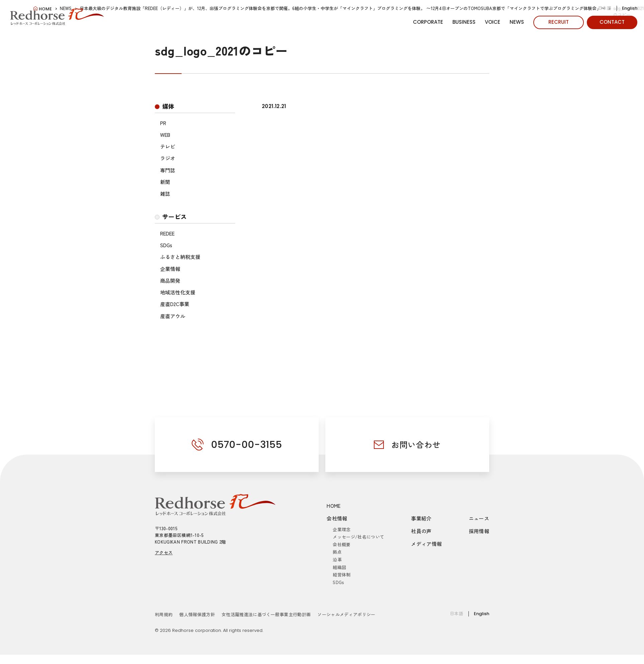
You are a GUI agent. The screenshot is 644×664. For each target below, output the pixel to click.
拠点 (337, 552)
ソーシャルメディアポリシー (346, 614)
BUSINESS (464, 22)
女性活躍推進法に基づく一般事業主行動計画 (266, 614)
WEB (165, 135)
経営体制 (342, 575)
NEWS (517, 22)
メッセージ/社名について (358, 537)
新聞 (165, 182)
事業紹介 (421, 518)
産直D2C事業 (175, 304)
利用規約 (164, 614)
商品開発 (170, 280)
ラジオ (168, 158)
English (630, 8)
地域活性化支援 (178, 292)
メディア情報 (426, 544)
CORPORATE (428, 22)
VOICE (493, 22)
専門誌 (168, 170)
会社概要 (342, 544)
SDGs (166, 245)
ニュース (479, 518)
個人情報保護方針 (197, 614)
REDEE (167, 233)
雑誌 (165, 194)
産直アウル (173, 316)
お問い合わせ (416, 444)
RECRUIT (559, 22)
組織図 (339, 567)
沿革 (337, 559)
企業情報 (170, 269)
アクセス (164, 552)
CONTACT (612, 22)
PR (163, 123)
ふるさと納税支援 (180, 257)
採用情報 (479, 531)
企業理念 (342, 529)
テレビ (168, 146)
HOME (334, 506)
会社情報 (337, 518)
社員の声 (421, 531)
